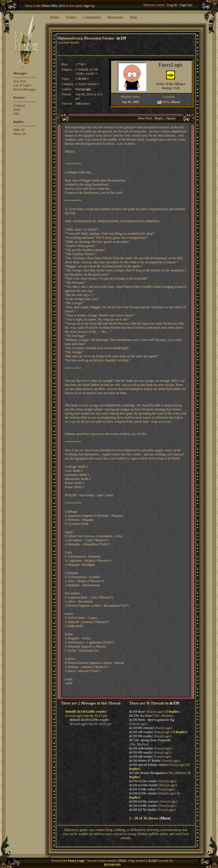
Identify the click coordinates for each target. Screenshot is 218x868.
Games (71, 17)
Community (92, 17)
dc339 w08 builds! (141, 748)
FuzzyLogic (83, 89)
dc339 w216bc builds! (144, 785)
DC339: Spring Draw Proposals (150, 740)
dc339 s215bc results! (143, 781)
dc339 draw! (137, 712)
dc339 (121, 38)
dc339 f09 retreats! (142, 728)
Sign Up (89, 6)
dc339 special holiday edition (148, 765)
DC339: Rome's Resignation (148, 773)
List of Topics (22, 85)
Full (16, 114)
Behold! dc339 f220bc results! (90, 720)
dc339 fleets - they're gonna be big (152, 720)
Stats (134, 17)
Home (55, 17)
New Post (20, 81)
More (165, 818)
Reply (159, 118)
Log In (172, 5)
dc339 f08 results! (141, 752)
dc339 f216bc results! (143, 793)
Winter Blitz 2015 (53, 6)
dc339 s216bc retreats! (144, 802)
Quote (171, 118)
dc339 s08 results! (141, 757)
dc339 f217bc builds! (143, 810)
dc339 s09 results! (141, 732)
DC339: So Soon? (141, 716)
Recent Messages (25, 89)
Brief (17, 110)
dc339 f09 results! (141, 736)
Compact (19, 105)
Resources (116, 17)
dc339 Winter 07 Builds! (145, 761)
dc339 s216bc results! (143, 806)
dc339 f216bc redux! (143, 789)
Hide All (19, 130)
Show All (19, 134)
